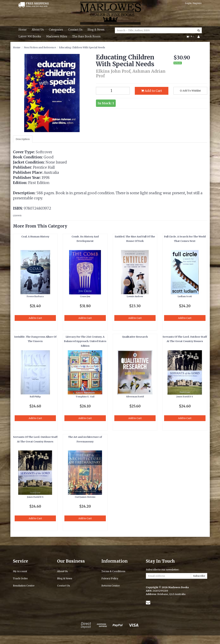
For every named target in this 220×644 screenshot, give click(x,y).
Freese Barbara (35, 296)
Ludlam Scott (185, 296)
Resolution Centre (24, 586)
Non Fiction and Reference (40, 47)
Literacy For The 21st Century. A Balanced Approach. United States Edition (85, 341)
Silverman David (135, 397)
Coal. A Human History (35, 237)
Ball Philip (35, 397)
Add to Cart (152, 91)
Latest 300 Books (30, 36)
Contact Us (75, 30)
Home (23, 30)
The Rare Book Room (86, 36)
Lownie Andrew (135, 296)
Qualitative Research (135, 337)
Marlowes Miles (57, 36)
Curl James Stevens (85, 497)
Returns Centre (111, 586)
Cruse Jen (85, 296)
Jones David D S (185, 397)
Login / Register (193, 3)
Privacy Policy (110, 578)
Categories (56, 30)
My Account (20, 571)
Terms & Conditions (113, 571)
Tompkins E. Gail (85, 397)
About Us (38, 30)
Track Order (20, 578)
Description (23, 139)
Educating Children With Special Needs (82, 47)
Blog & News (96, 30)
